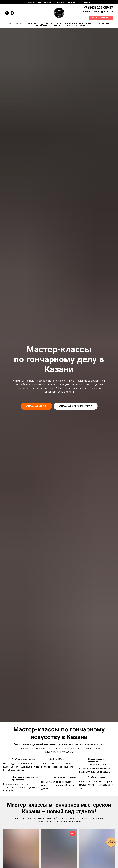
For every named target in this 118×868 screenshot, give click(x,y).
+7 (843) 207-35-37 (98, 8)
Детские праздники (51, 24)
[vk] (7, 13)
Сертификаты (42, 26)
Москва (60, 2)
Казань (31, 2)
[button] (76, 406)
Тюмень (87, 2)
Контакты (80, 26)
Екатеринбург (73, 2)
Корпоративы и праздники (78, 24)
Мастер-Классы (16, 24)
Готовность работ (62, 26)
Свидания (32, 24)
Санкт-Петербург (46, 2)
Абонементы (102, 24)
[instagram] (12, 13)
